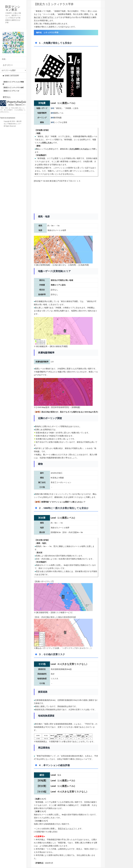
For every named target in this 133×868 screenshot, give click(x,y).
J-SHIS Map (41, 407)
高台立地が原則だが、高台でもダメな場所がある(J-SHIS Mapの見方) (70, 412)
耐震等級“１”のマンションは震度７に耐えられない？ (63, 502)
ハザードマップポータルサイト (76, 648)
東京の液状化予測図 (59, 346)
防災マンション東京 (13, 8)
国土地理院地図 (43, 265)
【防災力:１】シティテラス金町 (13, 88)
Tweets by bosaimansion (8, 118)
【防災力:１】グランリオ (11, 91)
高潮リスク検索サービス (61, 613)
